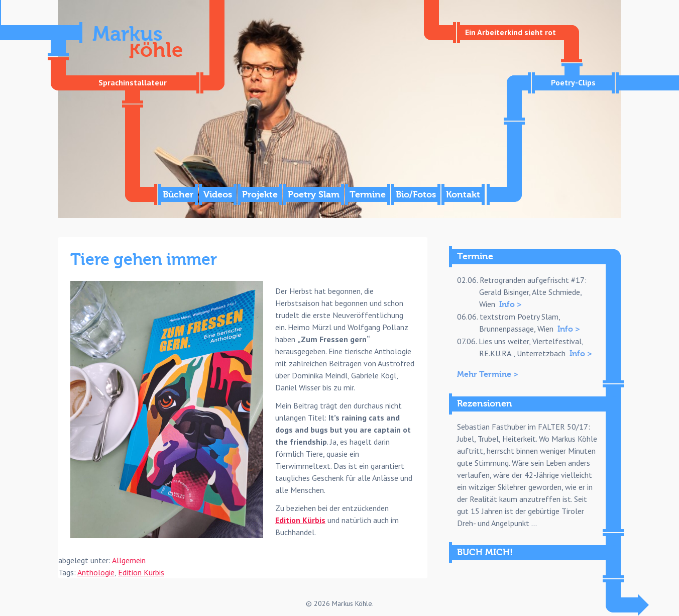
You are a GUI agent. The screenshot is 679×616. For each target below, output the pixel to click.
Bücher (178, 195)
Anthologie (96, 572)
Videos (218, 195)
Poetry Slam (314, 195)
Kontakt (463, 195)
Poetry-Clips (573, 82)
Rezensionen (485, 404)
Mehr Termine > (488, 374)
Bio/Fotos (416, 195)
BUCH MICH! (485, 552)
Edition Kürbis (300, 520)
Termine (368, 195)
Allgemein (129, 560)
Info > (511, 304)
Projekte (260, 195)
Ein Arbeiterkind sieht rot (511, 32)
